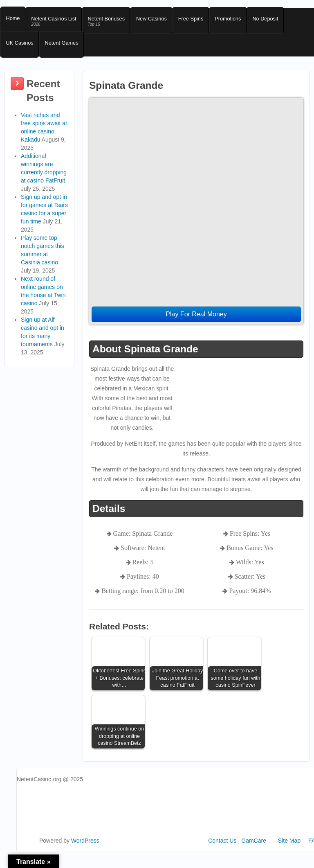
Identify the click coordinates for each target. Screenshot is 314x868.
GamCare (254, 850)
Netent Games (65, 50)
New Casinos (160, 21)
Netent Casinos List (57, 24)
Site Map (289, 850)
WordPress (85, 850)
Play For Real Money (196, 324)
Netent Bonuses (112, 24)
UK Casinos (21, 50)
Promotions (240, 21)
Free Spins (201, 21)
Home (14, 21)
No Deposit (280, 21)
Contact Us (222, 850)
